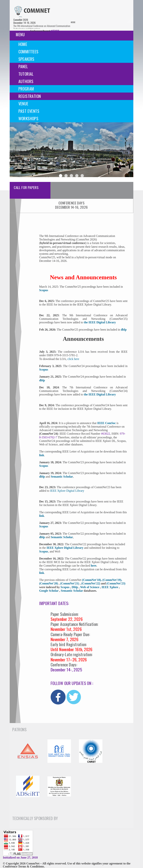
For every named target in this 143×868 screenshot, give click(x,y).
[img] (32, 12)
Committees (28, 51)
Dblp (75, 587)
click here (73, 359)
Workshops (28, 118)
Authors (26, 81)
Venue (23, 104)
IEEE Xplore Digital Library (67, 491)
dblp (124, 330)
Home (23, 44)
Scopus (44, 466)
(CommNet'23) (116, 583)
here (93, 566)
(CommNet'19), (112, 580)
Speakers (26, 59)
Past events (29, 111)
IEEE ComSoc (107, 423)
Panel (23, 66)
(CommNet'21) (70, 583)
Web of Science (90, 587)
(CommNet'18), (92, 580)
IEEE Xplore (110, 587)
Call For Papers (26, 187)
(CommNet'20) (49, 583)
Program (26, 89)
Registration (30, 96)
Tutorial (26, 74)
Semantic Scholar (62, 477)
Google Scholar (49, 591)
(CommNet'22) (91, 583)
